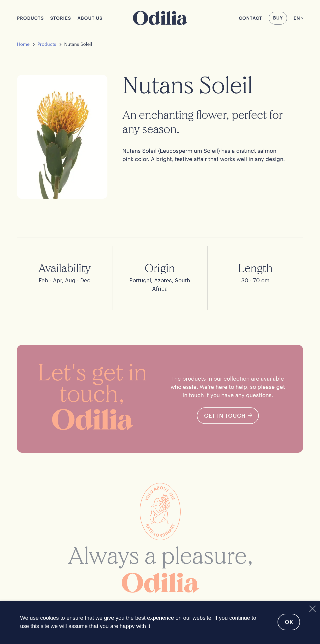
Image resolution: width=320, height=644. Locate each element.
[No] (312, 608)
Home (23, 44)
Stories (61, 18)
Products (30, 18)
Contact (251, 18)
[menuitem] (297, 18)
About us (90, 18)
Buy (278, 18)
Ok (289, 622)
